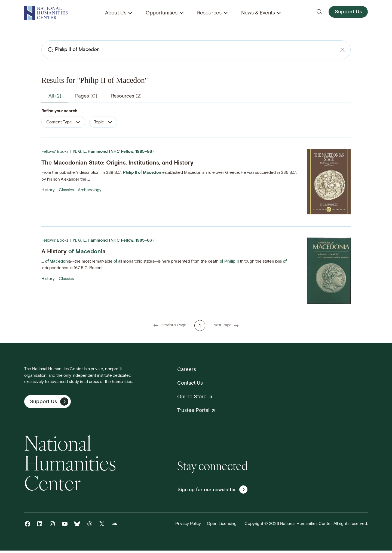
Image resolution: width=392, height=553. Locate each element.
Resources (209, 13)
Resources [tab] (133, 97)
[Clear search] (342, 50)
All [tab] (56, 97)
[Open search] (319, 12)
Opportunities (162, 13)
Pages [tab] (90, 97)
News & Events (258, 13)
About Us (116, 13)
